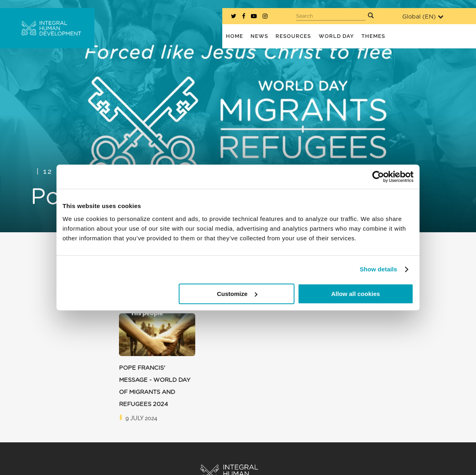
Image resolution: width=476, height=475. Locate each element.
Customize (237, 294)
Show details (379, 269)
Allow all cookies (356, 294)
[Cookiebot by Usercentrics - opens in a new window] (378, 177)
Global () (423, 17)
